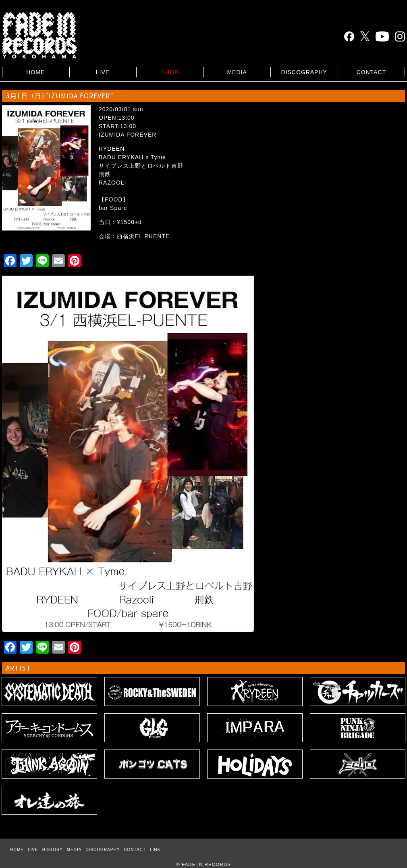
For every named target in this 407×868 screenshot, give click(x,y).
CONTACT (371, 72)
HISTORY (53, 850)
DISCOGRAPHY (304, 72)
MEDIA (237, 72)
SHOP (170, 72)
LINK (155, 850)
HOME (35, 72)
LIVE (103, 72)
